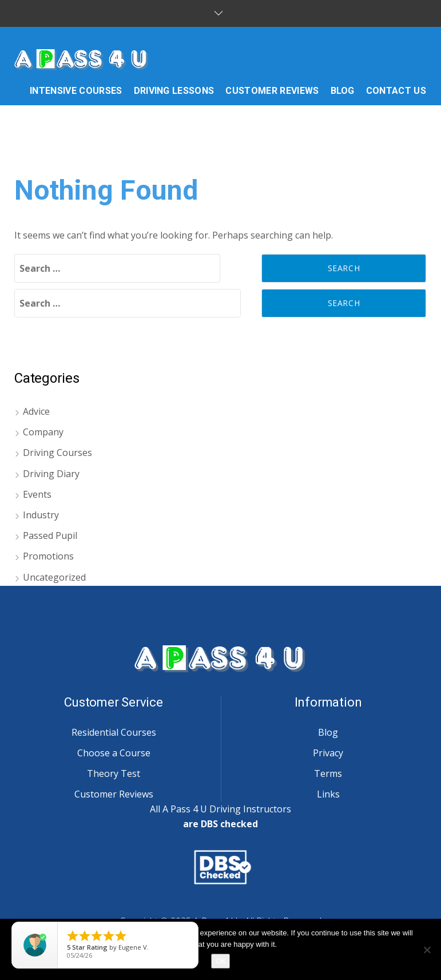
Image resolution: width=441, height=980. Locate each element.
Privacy (328, 753)
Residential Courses (114, 732)
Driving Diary (51, 474)
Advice (36, 411)
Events (37, 494)
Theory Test (114, 773)
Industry (41, 515)
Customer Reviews (114, 794)
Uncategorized (54, 577)
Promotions (48, 556)
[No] (427, 950)
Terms (328, 773)
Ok (220, 961)
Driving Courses (57, 453)
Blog (328, 732)
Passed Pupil (50, 535)
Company (43, 432)
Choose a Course (114, 753)
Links (328, 794)
